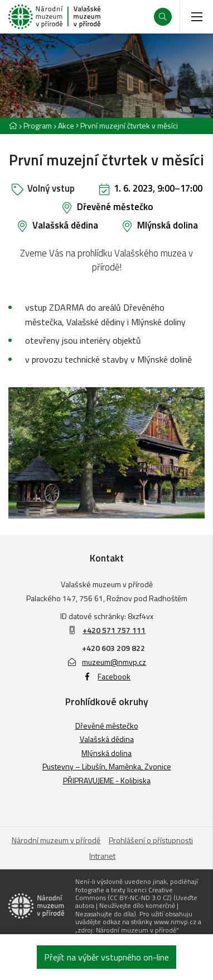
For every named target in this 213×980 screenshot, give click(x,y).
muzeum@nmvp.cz (107, 662)
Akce (66, 125)
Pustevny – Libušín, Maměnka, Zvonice (107, 766)
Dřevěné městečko (115, 207)
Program (38, 125)
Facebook (107, 676)
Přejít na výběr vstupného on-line (106, 957)
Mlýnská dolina (168, 225)
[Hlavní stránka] (13, 125)
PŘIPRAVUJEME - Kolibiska (107, 780)
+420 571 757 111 (114, 630)
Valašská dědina (65, 225)
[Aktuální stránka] (127, 125)
